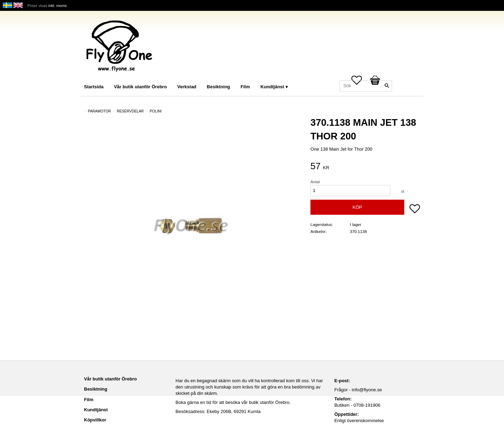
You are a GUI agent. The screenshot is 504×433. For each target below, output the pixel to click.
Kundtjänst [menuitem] (272, 87)
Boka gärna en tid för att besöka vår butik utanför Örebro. (233, 402)
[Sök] (387, 86)
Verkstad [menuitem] (187, 87)
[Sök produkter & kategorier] (366, 86)
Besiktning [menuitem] (218, 87)
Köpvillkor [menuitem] (95, 420)
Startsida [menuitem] (94, 87)
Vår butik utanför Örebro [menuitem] (141, 87)
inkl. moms (58, 6)
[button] (415, 209)
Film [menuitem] (245, 87)
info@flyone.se (367, 390)
